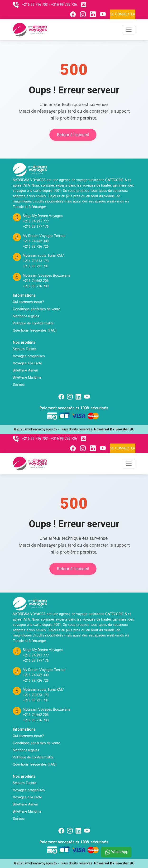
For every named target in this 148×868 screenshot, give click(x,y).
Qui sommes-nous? (28, 302)
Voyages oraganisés (29, 356)
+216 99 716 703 (36, 286)
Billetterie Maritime (27, 377)
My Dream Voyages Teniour (44, 236)
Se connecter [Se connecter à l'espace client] (123, 14)
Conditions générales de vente (36, 309)
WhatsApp (116, 852)
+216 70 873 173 (36, 261)
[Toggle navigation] (129, 30)
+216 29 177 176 (36, 227)
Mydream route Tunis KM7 (43, 256)
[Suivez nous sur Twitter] (87, 397)
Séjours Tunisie (25, 349)
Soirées (19, 385)
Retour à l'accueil (73, 135)
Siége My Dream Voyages (43, 216)
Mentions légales (26, 316)
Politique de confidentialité (33, 323)
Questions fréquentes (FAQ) (35, 330)
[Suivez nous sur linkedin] (78, 397)
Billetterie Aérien (25, 370)
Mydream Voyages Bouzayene (47, 275)
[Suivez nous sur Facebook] (74, 14)
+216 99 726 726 (36, 246)
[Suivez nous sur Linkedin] (94, 14)
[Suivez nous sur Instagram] (84, 14)
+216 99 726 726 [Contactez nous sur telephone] (64, 5)
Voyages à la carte (27, 363)
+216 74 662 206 (36, 281)
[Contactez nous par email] (85, 5)
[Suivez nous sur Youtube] (104, 14)
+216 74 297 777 (36, 221)
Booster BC (125, 429)
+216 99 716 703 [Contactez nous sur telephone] (35, 5)
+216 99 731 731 (36, 266)
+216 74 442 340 (36, 241)
